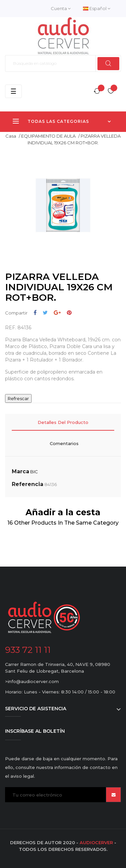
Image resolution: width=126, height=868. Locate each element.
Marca (20, 471)
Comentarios (64, 443)
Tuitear (45, 313)
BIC (34, 472)
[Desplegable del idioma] (97, 9)
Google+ (57, 313)
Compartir (35, 313)
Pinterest (69, 313)
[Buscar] (63, 63)
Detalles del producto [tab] (63, 422)
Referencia (28, 484)
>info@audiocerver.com (32, 681)
